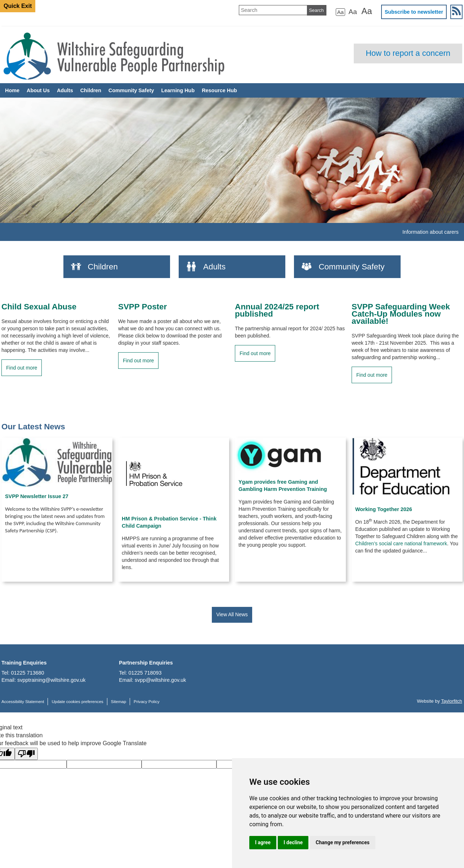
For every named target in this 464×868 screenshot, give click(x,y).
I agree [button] (263, 842)
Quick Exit (18, 6)
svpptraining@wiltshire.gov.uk (52, 680)
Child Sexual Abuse (39, 307)
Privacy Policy (147, 702)
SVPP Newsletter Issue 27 (37, 496)
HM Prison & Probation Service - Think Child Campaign (169, 522)
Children (91, 90)
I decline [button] (293, 842)
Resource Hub (219, 90)
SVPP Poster (142, 307)
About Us (38, 90)
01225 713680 (27, 673)
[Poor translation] (26, 754)
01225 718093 (145, 673)
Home (12, 90)
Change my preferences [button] (342, 842)
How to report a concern (408, 53)
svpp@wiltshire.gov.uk (160, 680)
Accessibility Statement (23, 702)
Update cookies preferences (77, 702)
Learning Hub (178, 90)
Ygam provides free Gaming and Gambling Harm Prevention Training (283, 486)
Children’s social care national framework (401, 543)
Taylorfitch (451, 701)
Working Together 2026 (384, 509)
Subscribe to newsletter (414, 12)
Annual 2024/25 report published (277, 310)
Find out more (22, 368)
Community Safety (131, 90)
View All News (232, 614)
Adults (65, 90)
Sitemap (119, 702)
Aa (340, 12)
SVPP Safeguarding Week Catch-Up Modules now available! (401, 314)
